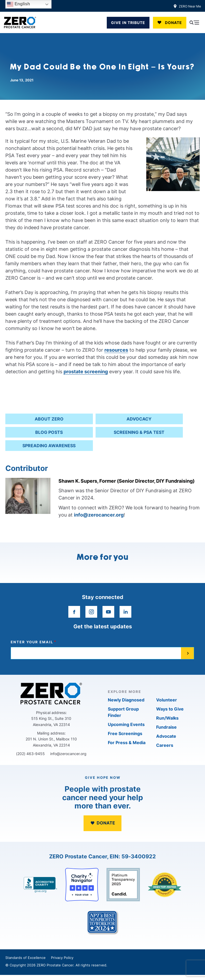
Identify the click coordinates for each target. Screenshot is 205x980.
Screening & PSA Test (139, 432)
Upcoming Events (126, 724)
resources (116, 350)
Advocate (166, 736)
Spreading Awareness (49, 446)
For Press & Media (127, 743)
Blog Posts (49, 432)
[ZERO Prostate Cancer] (20, 22)
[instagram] (91, 612)
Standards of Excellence (25, 958)
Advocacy (139, 419)
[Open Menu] (194, 23)
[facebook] (74, 612)
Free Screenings (125, 733)
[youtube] (108, 612)
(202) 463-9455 (30, 754)
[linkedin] (125, 612)
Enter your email (32, 642)
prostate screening (86, 372)
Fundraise (166, 727)
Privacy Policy (62, 958)
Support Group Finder (123, 712)
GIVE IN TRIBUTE (128, 23)
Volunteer (167, 700)
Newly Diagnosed (126, 700)
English (18, 4)
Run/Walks (167, 718)
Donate (174, 23)
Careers (165, 745)
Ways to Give (170, 709)
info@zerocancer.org (99, 515)
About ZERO (49, 419)
